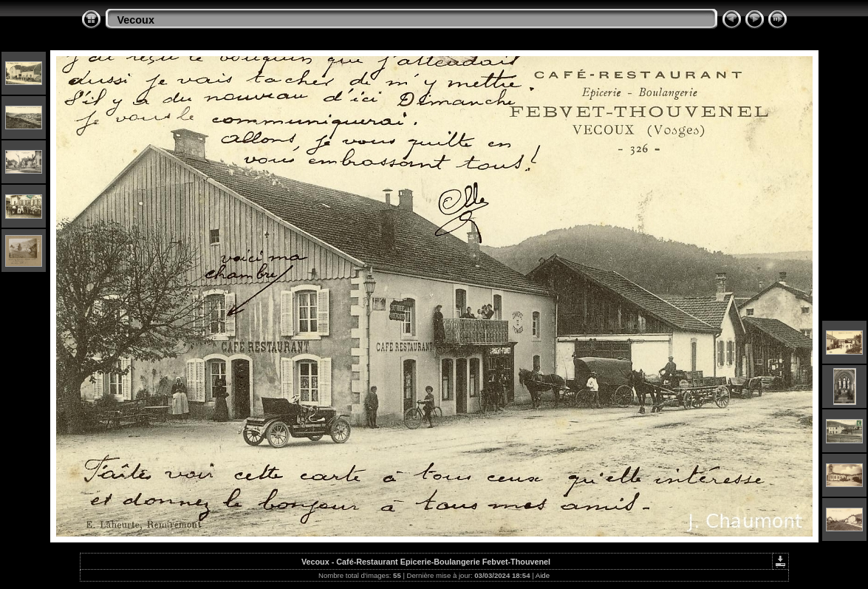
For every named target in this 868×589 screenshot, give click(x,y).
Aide (543, 575)
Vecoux (136, 20)
